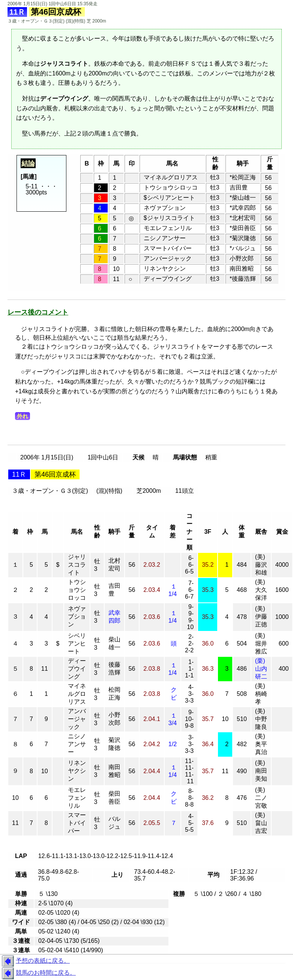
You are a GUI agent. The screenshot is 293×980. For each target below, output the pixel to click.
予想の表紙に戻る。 (35, 961)
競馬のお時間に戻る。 (38, 973)
